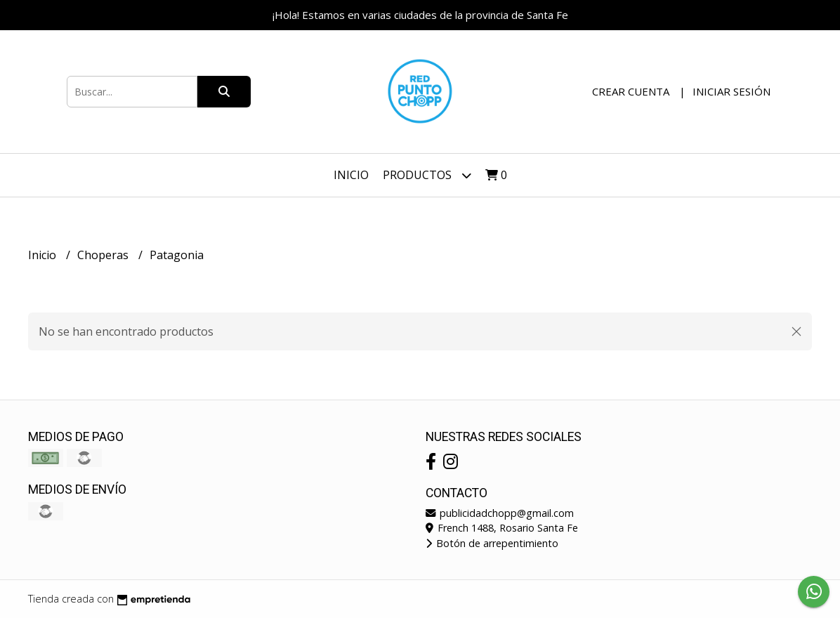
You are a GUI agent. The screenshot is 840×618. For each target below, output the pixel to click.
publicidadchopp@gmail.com (500, 513)
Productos (427, 175)
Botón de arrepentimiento (492, 543)
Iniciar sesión (731, 91)
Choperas (104, 255)
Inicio (351, 175)
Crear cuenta (631, 91)
